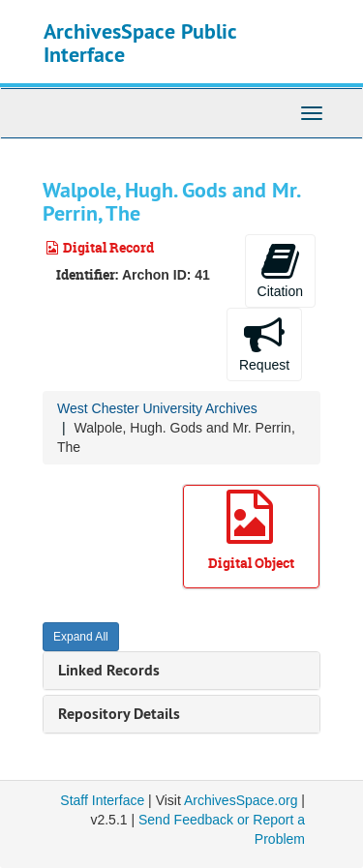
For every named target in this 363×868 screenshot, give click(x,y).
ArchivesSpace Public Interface (140, 43)
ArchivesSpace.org (241, 800)
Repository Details (119, 714)
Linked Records (109, 670)
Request (264, 344)
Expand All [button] (81, 637)
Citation (280, 270)
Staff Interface (102, 800)
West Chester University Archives (157, 408)
